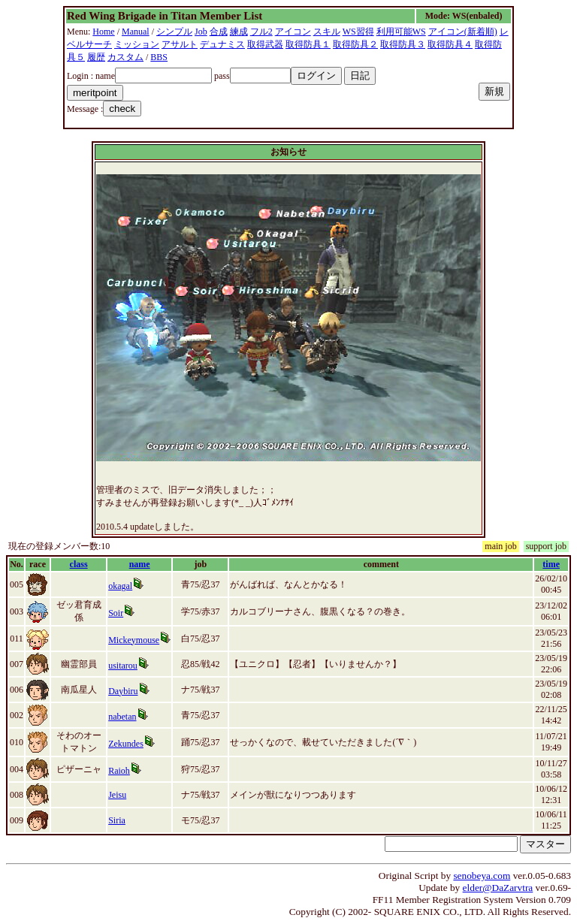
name (140, 564)
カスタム (125, 57)
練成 (239, 32)
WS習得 (358, 32)
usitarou (123, 666)
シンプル (174, 32)
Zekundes (126, 744)
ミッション (137, 44)
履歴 (96, 57)
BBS (159, 57)
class (79, 564)
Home (103, 32)
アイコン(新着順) (463, 32)
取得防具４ (450, 44)
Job (201, 32)
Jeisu (117, 795)
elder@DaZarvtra (498, 888)
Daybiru (123, 691)
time (551, 564)
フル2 (261, 32)
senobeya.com (482, 876)
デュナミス (222, 44)
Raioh (119, 771)
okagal (120, 586)
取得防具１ (308, 44)
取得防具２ (355, 44)
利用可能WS (401, 32)
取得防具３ (403, 44)
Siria (117, 820)
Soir (116, 613)
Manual (136, 32)
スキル (327, 32)
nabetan (122, 717)
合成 (219, 32)
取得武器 (265, 44)
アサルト (180, 44)
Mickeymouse (134, 640)
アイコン (293, 32)
